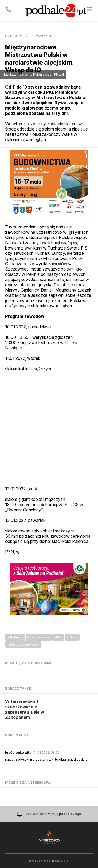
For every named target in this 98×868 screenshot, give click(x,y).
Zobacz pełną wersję (54, 814)
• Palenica (15, 637)
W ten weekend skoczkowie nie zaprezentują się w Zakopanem (25, 709)
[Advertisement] (49, 429)
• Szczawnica (38, 637)
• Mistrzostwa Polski (23, 644)
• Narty (72, 637)
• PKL (58, 637)
